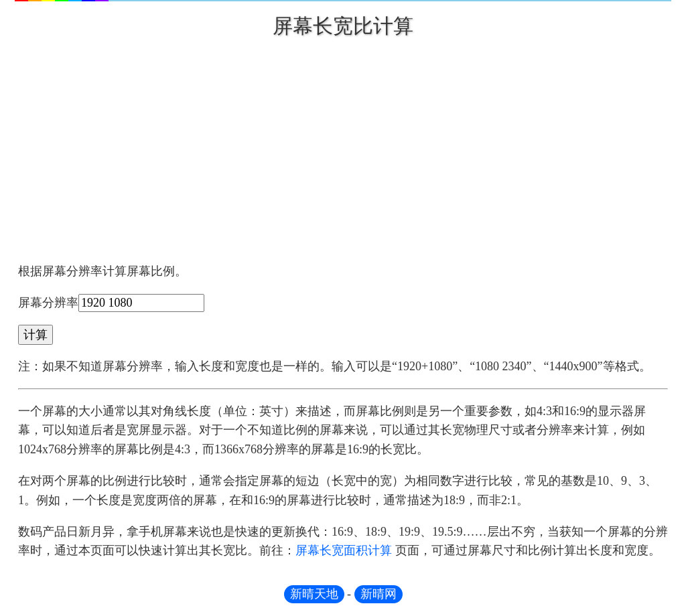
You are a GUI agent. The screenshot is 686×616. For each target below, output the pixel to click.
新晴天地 (314, 594)
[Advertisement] (343, 144)
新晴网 (379, 594)
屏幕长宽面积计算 (344, 550)
